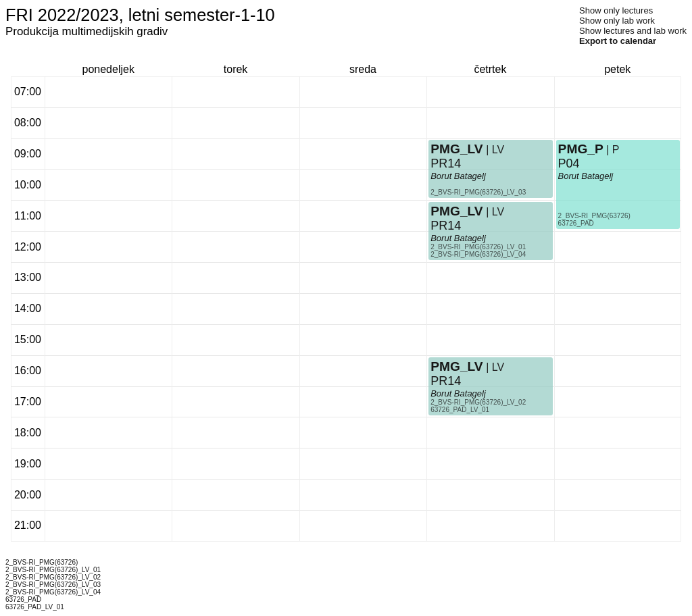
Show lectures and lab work (633, 31)
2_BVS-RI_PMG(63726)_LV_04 (478, 254)
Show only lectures (616, 10)
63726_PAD (576, 223)
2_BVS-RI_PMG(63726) (594, 216)
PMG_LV (456, 149)
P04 (569, 163)
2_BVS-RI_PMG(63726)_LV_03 (478, 192)
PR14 (446, 163)
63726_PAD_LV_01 (460, 410)
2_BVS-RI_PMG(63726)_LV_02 (478, 402)
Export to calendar (618, 41)
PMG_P (581, 149)
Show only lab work (617, 21)
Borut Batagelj (458, 176)
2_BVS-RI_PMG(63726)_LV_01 (478, 247)
